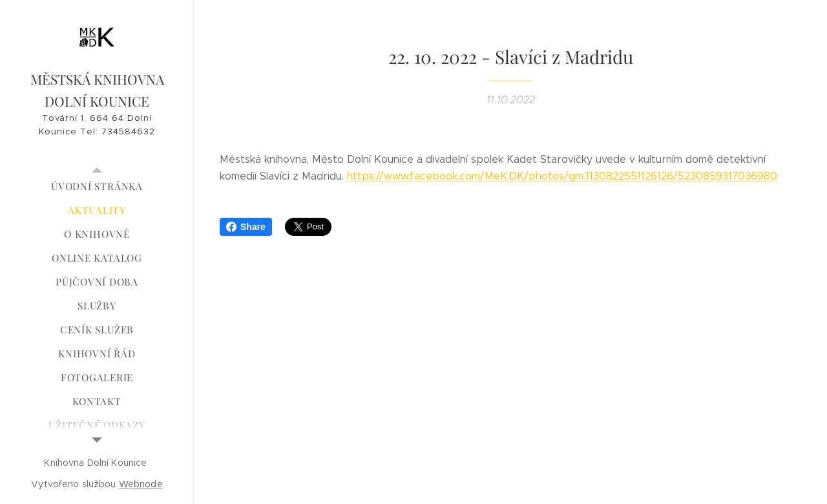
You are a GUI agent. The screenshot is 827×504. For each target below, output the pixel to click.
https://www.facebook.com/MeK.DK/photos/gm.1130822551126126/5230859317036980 (562, 176)
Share (246, 227)
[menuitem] (97, 186)
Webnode (141, 484)
